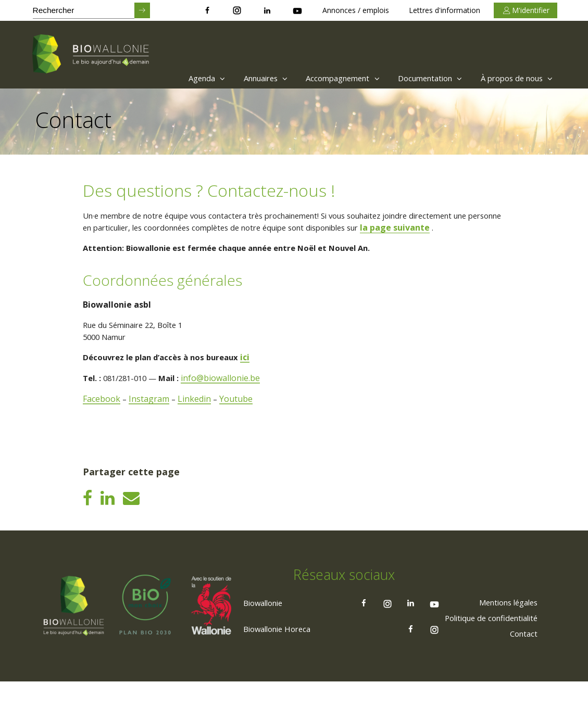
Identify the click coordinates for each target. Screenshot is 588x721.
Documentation (420, 78)
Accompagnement (324, 78)
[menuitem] (173, 78)
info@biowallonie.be (231, 395)
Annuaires (240, 78)
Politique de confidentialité (485, 656)
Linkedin (196, 415)
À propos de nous (514, 78)
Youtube (239, 415)
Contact (522, 672)
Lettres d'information (445, 10)
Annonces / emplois (356, 10)
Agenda (176, 78)
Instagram (151, 415)
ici (257, 374)
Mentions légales (503, 641)
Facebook (103, 415)
